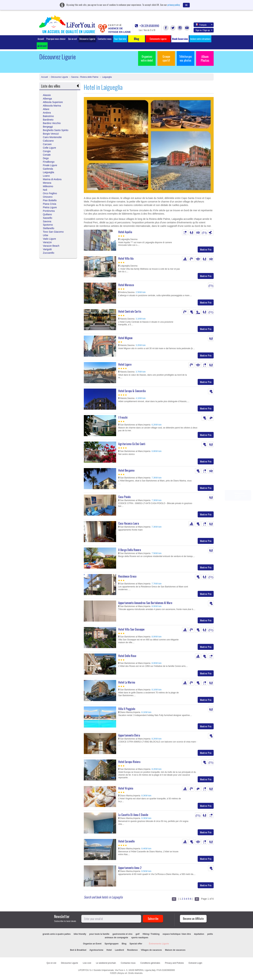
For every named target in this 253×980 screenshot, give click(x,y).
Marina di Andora (52, 179)
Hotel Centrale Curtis (130, 311)
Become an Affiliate (193, 919)
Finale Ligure (50, 165)
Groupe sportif (166, 58)
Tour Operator (120, 39)
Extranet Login (195, 963)
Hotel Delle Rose (127, 656)
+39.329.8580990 (147, 26)
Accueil (41, 39)
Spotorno (48, 225)
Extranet (42, 46)
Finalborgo (49, 162)
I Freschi (123, 417)
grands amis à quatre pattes (56, 934)
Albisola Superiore (53, 102)
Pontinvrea (49, 211)
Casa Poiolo (124, 497)
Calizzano (48, 141)
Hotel (109, 950)
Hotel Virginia (126, 788)
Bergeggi (48, 127)
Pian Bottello (50, 200)
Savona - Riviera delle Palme (85, 77)
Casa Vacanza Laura (129, 523)
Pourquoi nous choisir (56, 39)
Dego (46, 158)
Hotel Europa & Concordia (132, 391)
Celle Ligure (49, 148)
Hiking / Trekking (151, 934)
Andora (47, 113)
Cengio (47, 151)
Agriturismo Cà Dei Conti (132, 444)
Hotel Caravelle (126, 841)
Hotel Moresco (126, 285)
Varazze (47, 242)
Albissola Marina (52, 106)
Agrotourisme (96, 950)
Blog (124, 944)
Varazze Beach (51, 246)
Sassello (48, 218)
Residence (132, 950)
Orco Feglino (50, 193)
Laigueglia (107, 77)
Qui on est (73, 39)
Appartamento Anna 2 (130, 868)
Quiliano (47, 214)
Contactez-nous (105, 39)
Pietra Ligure (50, 207)
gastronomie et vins (122, 934)
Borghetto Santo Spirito (56, 130)
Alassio (47, 95)
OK (186, 5)
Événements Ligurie (159, 944)
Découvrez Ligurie (87, 39)
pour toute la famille (99, 934)
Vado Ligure (49, 239)
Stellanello (49, 228)
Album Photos (205, 58)
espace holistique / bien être (177, 934)
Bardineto (48, 120)
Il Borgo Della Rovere (130, 550)
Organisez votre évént (147, 58)
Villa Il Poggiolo (127, 709)
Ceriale (47, 155)
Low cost (87, 963)
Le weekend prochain (106, 963)
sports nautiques (140, 938)
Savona (47, 221)
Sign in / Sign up (204, 30)
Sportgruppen (111, 944)
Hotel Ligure (125, 364)
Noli (45, 190)
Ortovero (48, 197)
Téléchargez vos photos (186, 58)
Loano (46, 176)
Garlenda (48, 169)
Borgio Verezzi (51, 134)
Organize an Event (92, 944)
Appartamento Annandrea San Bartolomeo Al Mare (145, 603)
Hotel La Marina (127, 682)
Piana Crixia (49, 204)
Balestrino (48, 116)
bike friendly (80, 934)
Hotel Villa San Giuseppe (131, 629)
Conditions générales (150, 963)
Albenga (47, 99)
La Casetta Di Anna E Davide (133, 815)
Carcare (47, 144)
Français (204, 25)
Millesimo (48, 186)
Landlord (119, 950)
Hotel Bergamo (126, 470)
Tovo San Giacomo (53, 232)
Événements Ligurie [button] (158, 39)
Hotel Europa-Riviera (129, 762)
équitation (199, 934)
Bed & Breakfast (78, 950)
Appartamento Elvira (129, 735)
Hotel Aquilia (125, 232)
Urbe (46, 235)
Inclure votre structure (200, 39)
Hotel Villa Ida (126, 258)
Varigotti (47, 249)
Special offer (136, 944)
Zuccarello (49, 253)
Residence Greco (127, 576)
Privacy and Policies (174, 963)
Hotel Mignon (125, 338)
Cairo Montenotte (52, 137)
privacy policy (174, 5)
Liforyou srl (122, 973)
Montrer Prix (206, 249)
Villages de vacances (151, 950)
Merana (47, 183)
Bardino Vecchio (52, 123)
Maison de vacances (175, 950)
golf (138, 934)
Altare (46, 109)
